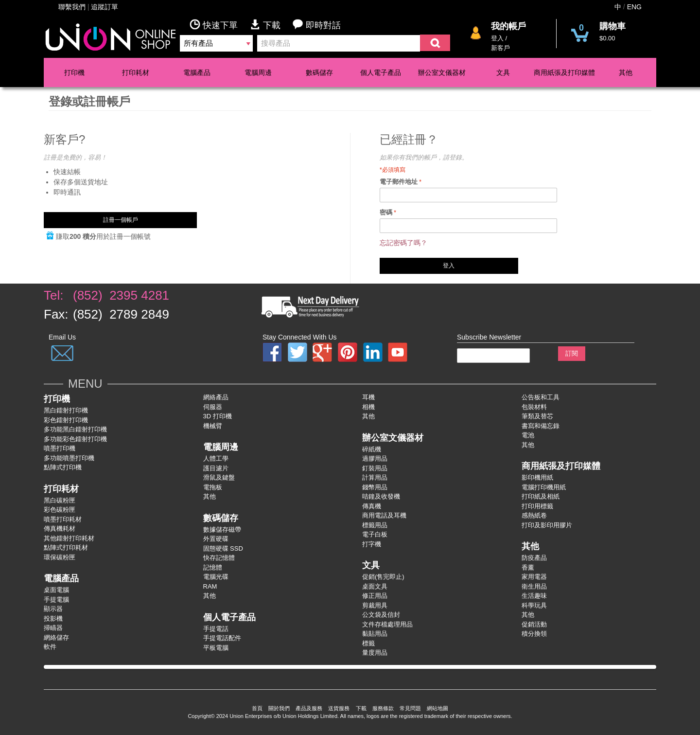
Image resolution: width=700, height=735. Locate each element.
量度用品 (375, 653)
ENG (634, 7)
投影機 (53, 618)
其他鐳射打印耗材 (69, 538)
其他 (626, 72)
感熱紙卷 (534, 515)
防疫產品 (534, 558)
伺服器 (213, 407)
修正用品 (375, 596)
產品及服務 (309, 708)
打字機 (372, 544)
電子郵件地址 (399, 182)
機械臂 (213, 426)
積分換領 (534, 634)
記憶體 (213, 567)
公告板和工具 (541, 397)
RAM (210, 586)
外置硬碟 (216, 539)
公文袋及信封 (381, 615)
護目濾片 (216, 468)
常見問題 (410, 708)
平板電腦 (216, 648)
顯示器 (53, 609)
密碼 (386, 212)
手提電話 (216, 629)
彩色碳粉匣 (60, 510)
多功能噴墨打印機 (69, 458)
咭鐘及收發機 (381, 496)
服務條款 (383, 708)
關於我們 (279, 708)
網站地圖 (437, 708)
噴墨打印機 (60, 448)
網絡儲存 (56, 637)
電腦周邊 (258, 72)
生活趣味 (534, 596)
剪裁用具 (375, 605)
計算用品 (375, 477)
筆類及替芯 (537, 416)
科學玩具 (534, 605)
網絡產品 (216, 397)
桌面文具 (375, 586)
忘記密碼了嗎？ (403, 243)
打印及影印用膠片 (547, 525)
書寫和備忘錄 (541, 426)
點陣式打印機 (63, 467)
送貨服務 (339, 708)
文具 (503, 72)
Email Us (62, 337)
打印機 (74, 72)
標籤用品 (375, 525)
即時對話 (317, 25)
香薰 (528, 567)
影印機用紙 (537, 477)
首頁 (257, 708)
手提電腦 (56, 600)
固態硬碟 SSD (223, 548)
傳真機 (372, 506)
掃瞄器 (53, 628)
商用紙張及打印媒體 (564, 72)
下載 (271, 25)
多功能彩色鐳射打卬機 (75, 439)
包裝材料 (534, 407)
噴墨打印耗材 (63, 519)
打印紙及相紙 (541, 496)
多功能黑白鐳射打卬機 (75, 429)
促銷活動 (534, 624)
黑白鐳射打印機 (66, 410)
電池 (528, 435)
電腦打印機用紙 (544, 487)
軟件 (50, 647)
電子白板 (375, 534)
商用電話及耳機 (384, 515)
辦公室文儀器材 (442, 72)
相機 (368, 407)
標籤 (368, 643)
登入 (497, 38)
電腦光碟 (216, 577)
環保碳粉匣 (60, 557)
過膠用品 (375, 458)
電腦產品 (197, 72)
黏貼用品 (375, 634)
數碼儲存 (319, 72)
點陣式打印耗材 (66, 547)
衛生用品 (534, 586)
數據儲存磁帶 (222, 529)
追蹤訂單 (105, 7)
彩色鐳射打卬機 (66, 420)
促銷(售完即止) (383, 577)
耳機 (368, 397)
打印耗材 (136, 72)
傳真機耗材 (60, 529)
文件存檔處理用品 (387, 624)
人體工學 (216, 458)
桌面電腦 (56, 590)
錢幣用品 (375, 487)
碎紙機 (372, 449)
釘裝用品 (375, 468)
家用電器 (534, 577)
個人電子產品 (381, 72)
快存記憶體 (219, 558)
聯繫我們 (72, 7)
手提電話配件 (222, 638)
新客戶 (500, 48)
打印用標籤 (537, 506)
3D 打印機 (218, 416)
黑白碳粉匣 (60, 500)
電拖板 (213, 487)
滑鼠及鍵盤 (219, 477)
